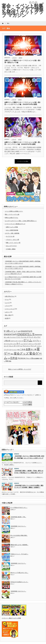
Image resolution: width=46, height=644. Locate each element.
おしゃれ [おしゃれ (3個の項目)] (7, 337)
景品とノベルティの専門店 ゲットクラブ (20, 369)
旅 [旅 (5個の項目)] (32, 358)
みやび (20, 58)
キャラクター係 (10, 236)
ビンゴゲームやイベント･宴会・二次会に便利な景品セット (21, 221)
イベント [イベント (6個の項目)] (30, 337)
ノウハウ (14, 58)
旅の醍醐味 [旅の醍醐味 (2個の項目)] (36, 358)
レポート (7, 312)
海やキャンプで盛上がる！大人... (19, 573)
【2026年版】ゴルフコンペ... (18, 526)
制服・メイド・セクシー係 (13, 243)
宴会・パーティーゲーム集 (12, 214)
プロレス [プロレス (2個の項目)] (11, 346)
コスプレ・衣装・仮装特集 (12, 233)
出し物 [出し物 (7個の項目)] (34, 349)
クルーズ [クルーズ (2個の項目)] (21, 341)
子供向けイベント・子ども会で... (19, 554)
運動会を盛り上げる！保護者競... (19, 545)
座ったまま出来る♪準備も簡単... (19, 535)
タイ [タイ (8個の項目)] (18, 344)
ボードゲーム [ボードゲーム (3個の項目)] (18, 346)
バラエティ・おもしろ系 (12, 240)
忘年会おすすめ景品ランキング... (19, 582)
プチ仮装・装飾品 (11, 249)
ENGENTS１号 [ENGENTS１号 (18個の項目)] (26, 334)
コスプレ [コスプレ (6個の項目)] (36, 341)
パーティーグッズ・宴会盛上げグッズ (15, 224)
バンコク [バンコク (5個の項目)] (38, 344)
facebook (36, 3)
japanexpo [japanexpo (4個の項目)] (38, 335)
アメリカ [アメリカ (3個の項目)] (24, 337)
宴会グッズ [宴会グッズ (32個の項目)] (21, 353)
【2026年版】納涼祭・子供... (18, 517)
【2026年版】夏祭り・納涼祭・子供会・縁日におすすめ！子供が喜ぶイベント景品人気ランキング (29, 472)
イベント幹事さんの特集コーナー (14, 211)
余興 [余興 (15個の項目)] (28, 349)
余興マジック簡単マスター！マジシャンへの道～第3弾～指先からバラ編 (22, 61)
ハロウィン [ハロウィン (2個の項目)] (31, 344)
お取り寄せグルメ (10, 296)
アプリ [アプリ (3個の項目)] (18, 337)
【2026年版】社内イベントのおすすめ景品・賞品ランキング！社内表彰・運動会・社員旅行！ (29, 486)
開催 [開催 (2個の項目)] (10, 361)
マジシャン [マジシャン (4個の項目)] (26, 346)
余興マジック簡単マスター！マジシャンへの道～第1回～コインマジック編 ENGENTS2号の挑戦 (22, 143)
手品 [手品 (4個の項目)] (19, 358)
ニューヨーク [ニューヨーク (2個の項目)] (24, 344)
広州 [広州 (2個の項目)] (9, 358)
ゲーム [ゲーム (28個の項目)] (28, 340)
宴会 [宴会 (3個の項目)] (12, 354)
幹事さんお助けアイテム (11, 218)
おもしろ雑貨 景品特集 (12, 230)
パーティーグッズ (10, 309)
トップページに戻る (23, 161)
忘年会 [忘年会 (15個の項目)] (14, 358)
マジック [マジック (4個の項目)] (33, 346)
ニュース (7, 303)
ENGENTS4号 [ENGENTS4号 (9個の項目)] (10, 334)
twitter (33, 3)
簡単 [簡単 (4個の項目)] (7, 361)
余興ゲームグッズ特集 (12, 227)
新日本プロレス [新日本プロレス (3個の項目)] (26, 358)
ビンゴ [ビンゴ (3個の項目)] (6, 346)
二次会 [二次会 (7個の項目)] (23, 349)
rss (30, 3)
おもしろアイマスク (11, 246)
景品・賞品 (8, 315)
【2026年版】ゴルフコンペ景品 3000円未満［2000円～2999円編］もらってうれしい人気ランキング (29, 457)
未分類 (7, 318)
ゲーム (7, 299)
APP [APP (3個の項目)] (19, 331)
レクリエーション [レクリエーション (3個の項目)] (11, 350)
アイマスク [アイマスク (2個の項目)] (13, 337)
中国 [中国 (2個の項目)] (18, 350)
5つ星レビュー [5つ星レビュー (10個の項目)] (11, 331)
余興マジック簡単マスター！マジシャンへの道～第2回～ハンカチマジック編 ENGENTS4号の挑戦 (22, 103)
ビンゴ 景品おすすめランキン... (19, 508)
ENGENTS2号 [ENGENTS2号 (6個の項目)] (27, 331)
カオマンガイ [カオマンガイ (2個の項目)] (14, 341)
